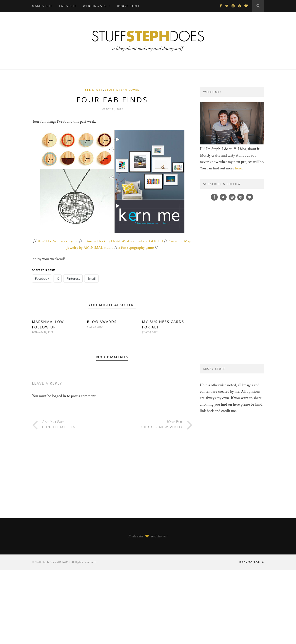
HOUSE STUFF (128, 6)
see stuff (94, 90)
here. (239, 168)
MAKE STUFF (42, 6)
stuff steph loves (122, 90)
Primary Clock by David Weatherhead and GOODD (123, 241)
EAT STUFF (68, 6)
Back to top (252, 562)
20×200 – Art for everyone (58, 241)
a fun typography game (136, 248)
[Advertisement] (232, 282)
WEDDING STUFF (97, 6)
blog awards (102, 322)
